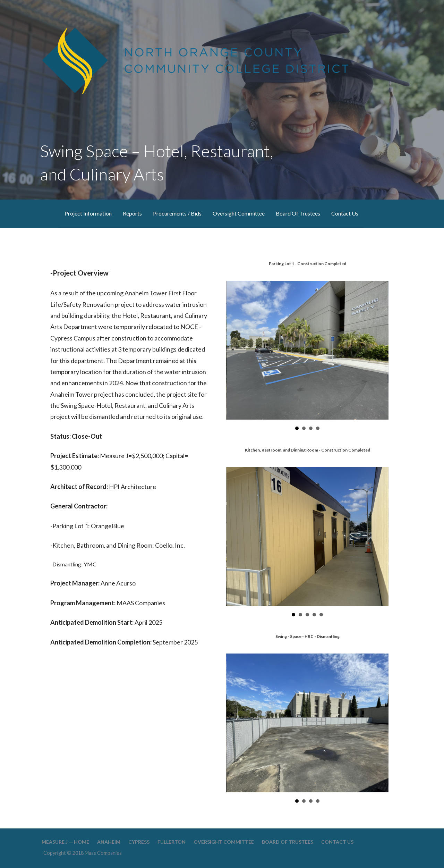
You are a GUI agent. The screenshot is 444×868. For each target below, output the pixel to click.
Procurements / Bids (177, 213)
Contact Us (345, 213)
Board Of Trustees (298, 213)
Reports (132, 213)
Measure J (45, 214)
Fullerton (172, 842)
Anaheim (109, 842)
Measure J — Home (65, 842)
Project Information (88, 213)
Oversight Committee (239, 213)
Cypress (139, 842)
